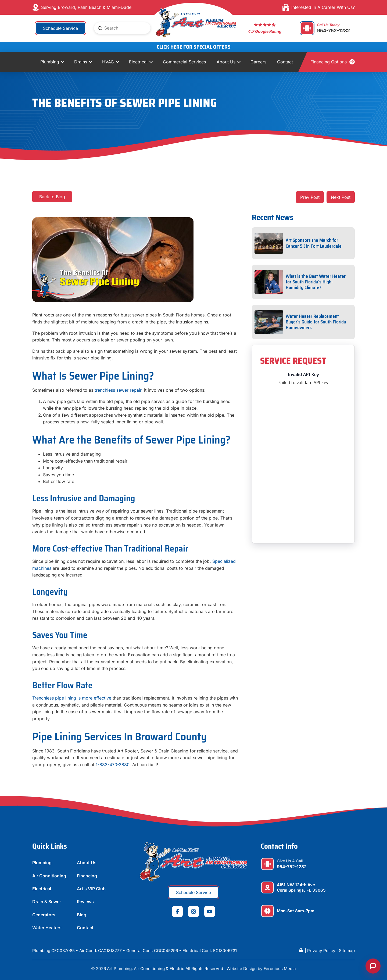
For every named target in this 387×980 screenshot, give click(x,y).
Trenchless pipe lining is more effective (72, 698)
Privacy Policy (321, 951)
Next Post (341, 197)
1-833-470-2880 (113, 765)
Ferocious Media (280, 969)
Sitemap (347, 951)
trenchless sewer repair (118, 390)
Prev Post (310, 197)
